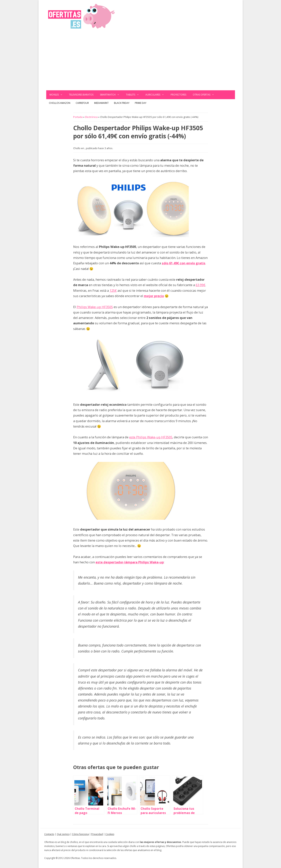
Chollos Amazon (60, 103)
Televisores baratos (81, 95)
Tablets (134, 95)
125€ (113, 290)
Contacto (49, 834)
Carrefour (82, 103)
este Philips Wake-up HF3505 (151, 437)
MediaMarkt (101, 103)
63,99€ (200, 285)
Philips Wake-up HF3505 (95, 307)
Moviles (58, 95)
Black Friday (122, 103)
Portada (78, 117)
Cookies (110, 834)
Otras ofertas (205, 95)
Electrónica (91, 117)
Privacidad (97, 834)
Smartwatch (111, 95)
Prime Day (141, 103)
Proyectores (178, 95)
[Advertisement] (141, 61)
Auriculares (156, 95)
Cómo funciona (80, 834)
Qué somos (63, 834)
